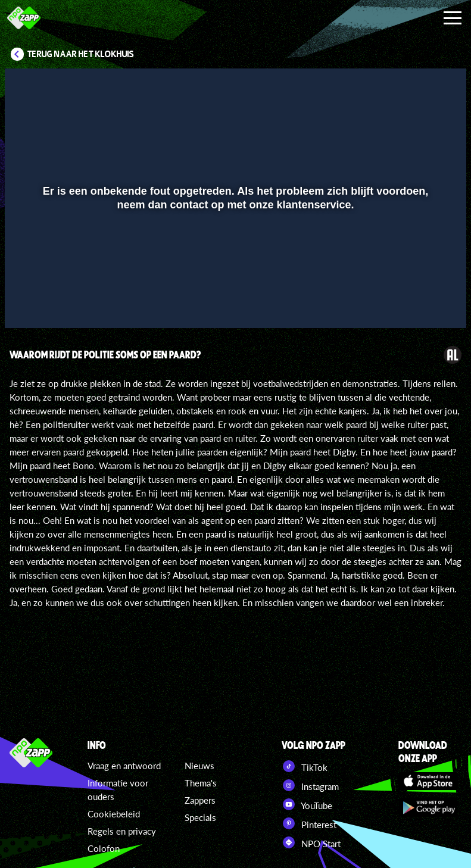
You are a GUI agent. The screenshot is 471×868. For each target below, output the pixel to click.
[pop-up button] (417, 302)
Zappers (200, 800)
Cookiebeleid (114, 814)
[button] (29, 302)
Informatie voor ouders (118, 790)
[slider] (234, 277)
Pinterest (309, 823)
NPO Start (311, 842)
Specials (200, 817)
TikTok (305, 766)
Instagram (310, 785)
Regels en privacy (122, 831)
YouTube (307, 804)
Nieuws (199, 766)
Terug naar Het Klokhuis (81, 54)
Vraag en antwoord (124, 766)
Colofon (104, 848)
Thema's (201, 783)
